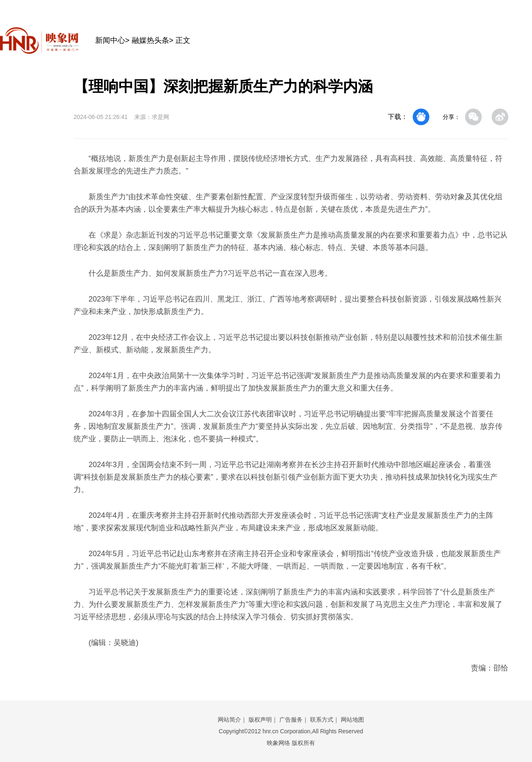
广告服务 (291, 720)
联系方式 (322, 720)
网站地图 (352, 720)
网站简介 (229, 720)
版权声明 (260, 720)
